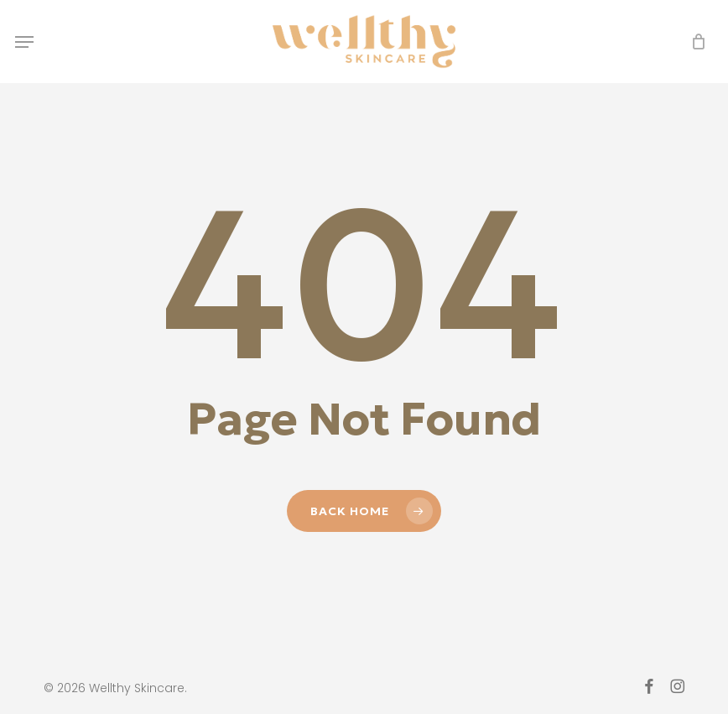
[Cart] (694, 42)
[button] (24, 42)
